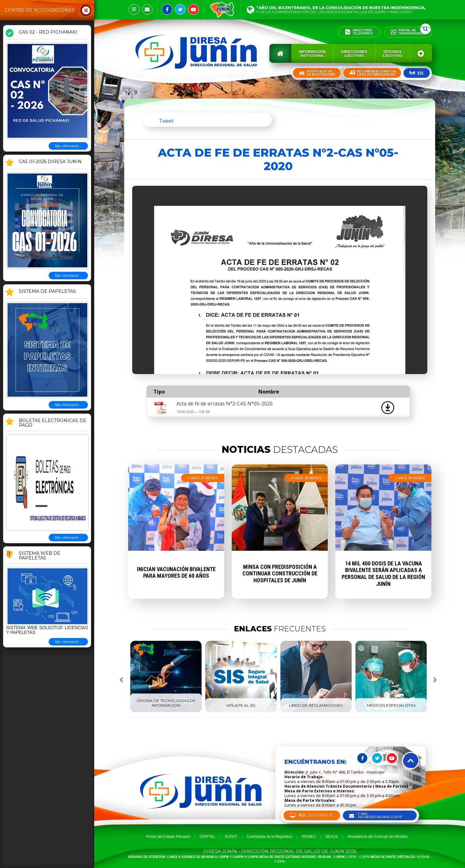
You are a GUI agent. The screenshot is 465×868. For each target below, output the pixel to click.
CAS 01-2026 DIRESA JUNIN (50, 162)
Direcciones (354, 54)
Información (312, 54)
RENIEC (309, 837)
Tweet (166, 121)
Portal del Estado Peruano (168, 837)
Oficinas (392, 54)
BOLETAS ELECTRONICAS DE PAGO (53, 423)
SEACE (332, 837)
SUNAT (231, 837)
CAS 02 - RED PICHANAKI (48, 32)
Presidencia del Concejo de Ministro (378, 837)
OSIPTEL (208, 837)
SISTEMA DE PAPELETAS (47, 292)
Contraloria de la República (270, 837)
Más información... (68, 146)
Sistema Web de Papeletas (40, 556)
